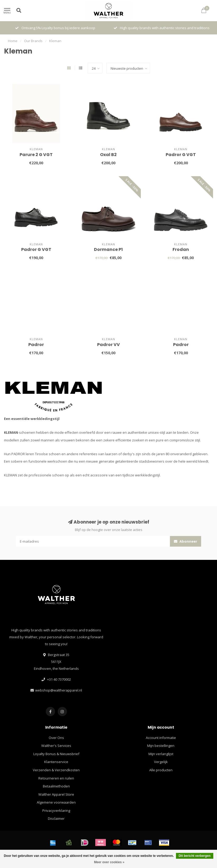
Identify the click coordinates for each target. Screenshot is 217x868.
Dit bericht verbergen (195, 856)
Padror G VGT (181, 155)
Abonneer (186, 541)
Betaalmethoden (56, 786)
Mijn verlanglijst (161, 754)
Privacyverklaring (56, 811)
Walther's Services (56, 746)
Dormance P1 (108, 249)
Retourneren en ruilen (56, 778)
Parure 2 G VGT (36, 155)
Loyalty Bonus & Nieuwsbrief (56, 754)
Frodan (181, 249)
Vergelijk (161, 762)
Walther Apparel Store (56, 794)
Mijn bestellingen (161, 746)
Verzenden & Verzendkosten (56, 770)
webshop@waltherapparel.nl (59, 690)
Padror (36, 345)
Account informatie (161, 738)
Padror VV (108, 345)
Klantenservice (56, 762)
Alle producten (161, 770)
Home (13, 41)
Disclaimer (56, 818)
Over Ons (56, 738)
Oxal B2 (108, 155)
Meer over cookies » (109, 862)
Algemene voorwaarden (56, 802)
